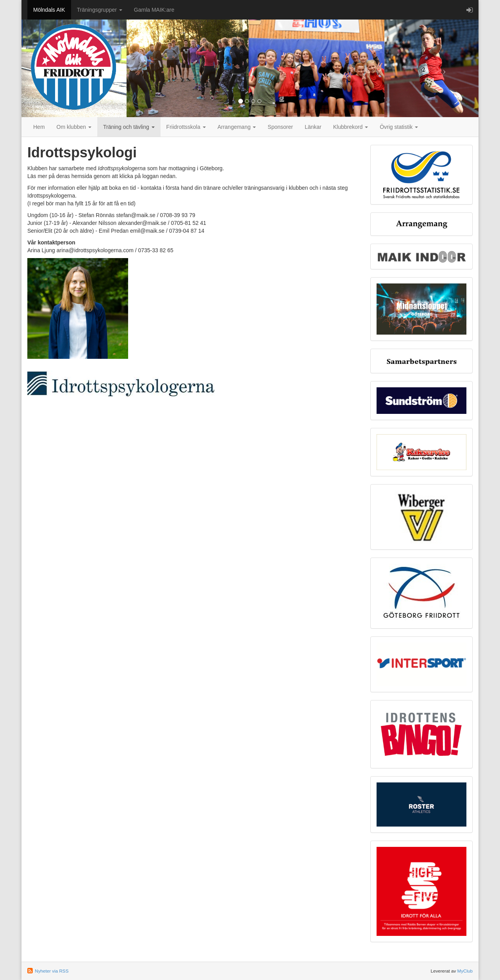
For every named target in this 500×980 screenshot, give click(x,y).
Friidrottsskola (186, 127)
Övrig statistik (399, 127)
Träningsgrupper (100, 10)
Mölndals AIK (49, 10)
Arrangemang (237, 127)
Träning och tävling (129, 127)
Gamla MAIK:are (154, 10)
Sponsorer (280, 127)
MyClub (465, 971)
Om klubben (74, 127)
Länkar (313, 127)
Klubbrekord (351, 127)
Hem (39, 127)
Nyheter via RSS (52, 971)
